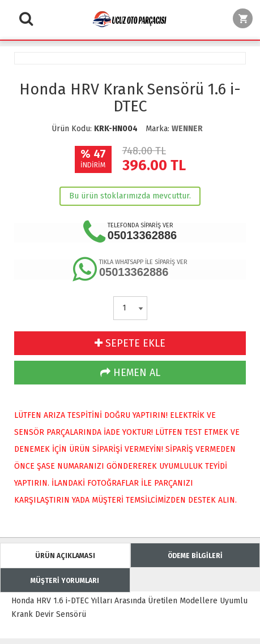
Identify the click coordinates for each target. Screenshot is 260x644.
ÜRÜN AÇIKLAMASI (65, 556)
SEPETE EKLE (130, 343)
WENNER (187, 129)
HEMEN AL (130, 373)
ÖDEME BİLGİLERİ (195, 556)
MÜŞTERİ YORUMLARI (65, 581)
